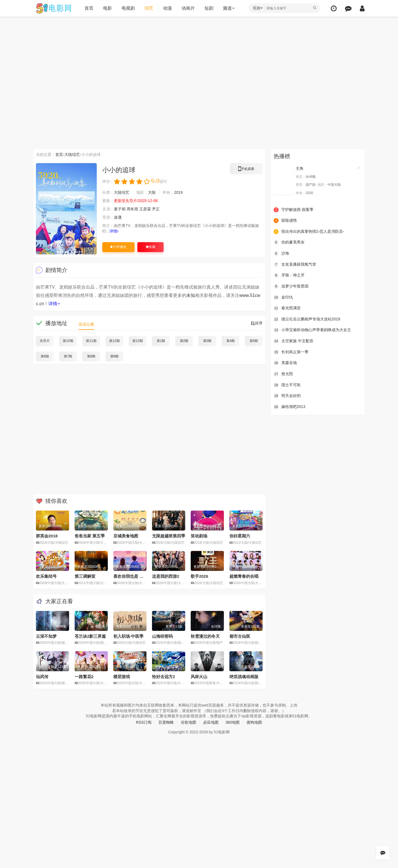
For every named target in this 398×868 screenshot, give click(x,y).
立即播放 (118, 247)
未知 (191, 295)
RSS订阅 (144, 722)
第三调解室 (85, 576)
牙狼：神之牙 (289, 275)
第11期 (91, 341)
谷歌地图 (188, 722)
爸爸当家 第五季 (90, 536)
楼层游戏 (122, 676)
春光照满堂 (287, 308)
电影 (107, 8)
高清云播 (86, 324)
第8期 (91, 356)
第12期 (114, 341)
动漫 (167, 8)
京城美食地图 (126, 536)
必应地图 (211, 722)
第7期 (68, 356)
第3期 (207, 341)
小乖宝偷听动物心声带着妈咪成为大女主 (312, 330)
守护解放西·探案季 (294, 210)
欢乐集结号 (46, 576)
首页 (89, 8)
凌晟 (118, 217)
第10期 (68, 341)
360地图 (233, 722)
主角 (300, 168)
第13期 (138, 341)
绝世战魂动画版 (244, 676)
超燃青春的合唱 (244, 576)
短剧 (209, 8)
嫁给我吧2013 (290, 407)
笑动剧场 (199, 536)
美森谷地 (285, 363)
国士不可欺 (287, 385)
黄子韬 (120, 209)
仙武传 (42, 676)
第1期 (161, 341)
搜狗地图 (255, 722)
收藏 (150, 247)
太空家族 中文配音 (294, 341)
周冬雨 (132, 209)
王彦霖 (145, 209)
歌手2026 (199, 576)
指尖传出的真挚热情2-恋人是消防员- (309, 232)
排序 (257, 323)
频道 (229, 8)
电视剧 (128, 8)
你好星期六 (240, 536)
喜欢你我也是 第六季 (133, 576)
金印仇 (283, 297)
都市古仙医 (240, 636)
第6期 (45, 356)
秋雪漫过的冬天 (205, 636)
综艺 (149, 8)
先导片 (45, 341)
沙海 (281, 253)
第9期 (115, 356)
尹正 (156, 209)
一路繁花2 (84, 676)
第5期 (254, 341)
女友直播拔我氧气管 (295, 264)
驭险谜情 (285, 221)
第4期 (231, 341)
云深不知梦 (46, 636)
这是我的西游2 (166, 576)
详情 (114, 231)
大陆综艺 (72, 155)
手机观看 (246, 170)
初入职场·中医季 (128, 636)
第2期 (184, 341)
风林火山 (199, 676)
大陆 (152, 192)
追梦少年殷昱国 (291, 286)
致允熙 (283, 374)
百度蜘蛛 (166, 722)
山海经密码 (162, 636)
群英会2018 (47, 536)
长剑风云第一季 (291, 352)
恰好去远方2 (163, 676)
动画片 (188, 8)
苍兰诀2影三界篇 (90, 636)
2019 (178, 192)
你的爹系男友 (289, 242)
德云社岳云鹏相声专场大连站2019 (307, 319)
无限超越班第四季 (169, 536)
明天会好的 (287, 396)
